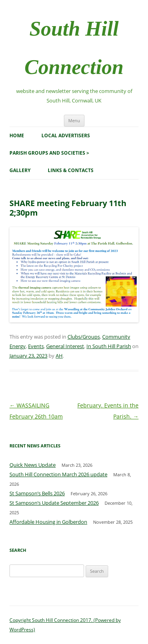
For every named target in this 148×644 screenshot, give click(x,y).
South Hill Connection (74, 48)
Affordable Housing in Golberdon (48, 522)
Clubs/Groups (84, 337)
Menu (74, 120)
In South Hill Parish (109, 346)
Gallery (20, 170)
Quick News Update (33, 465)
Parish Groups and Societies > (49, 153)
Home (17, 135)
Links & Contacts (71, 170)
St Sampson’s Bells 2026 (37, 493)
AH (59, 356)
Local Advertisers (66, 135)
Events (36, 346)
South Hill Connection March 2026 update (58, 474)
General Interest (65, 346)
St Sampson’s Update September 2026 (54, 503)
